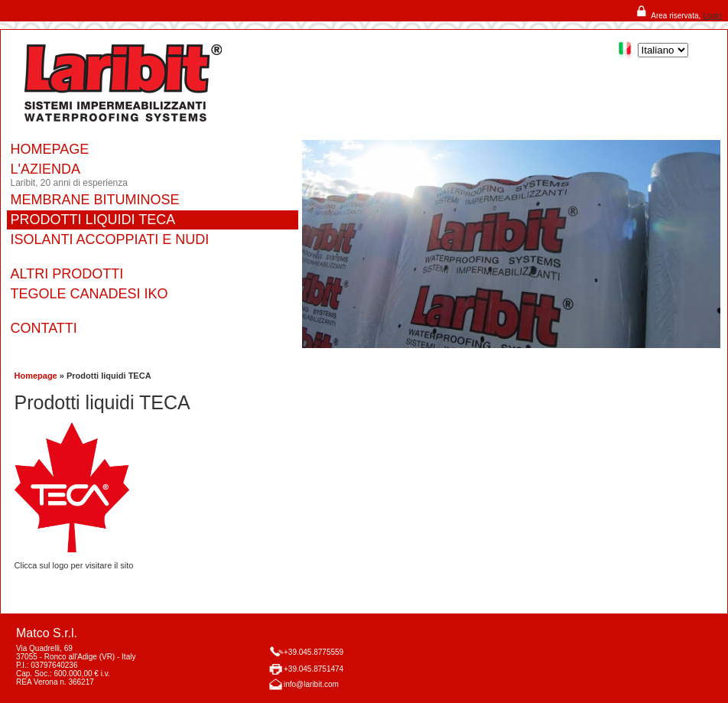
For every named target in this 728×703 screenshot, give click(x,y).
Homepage (36, 376)
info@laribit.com (311, 684)
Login (712, 16)
